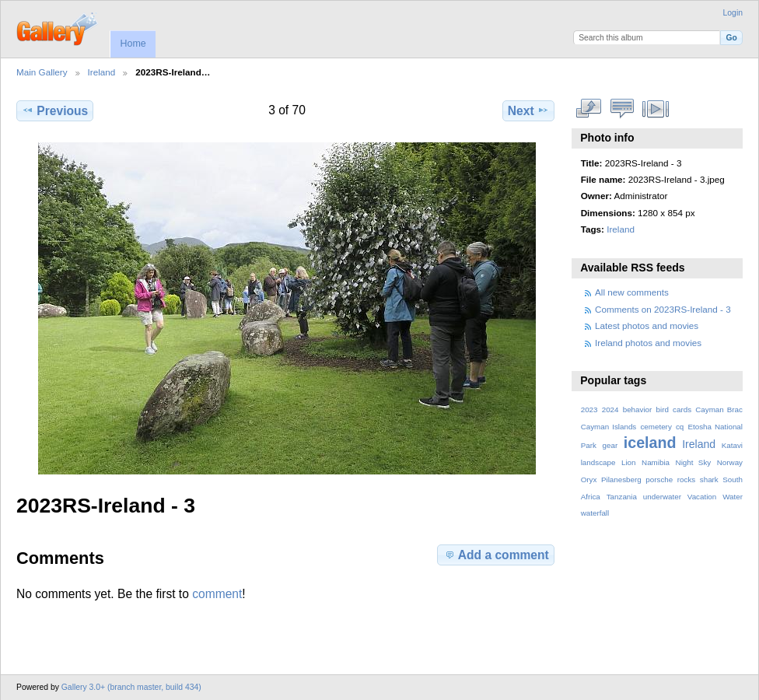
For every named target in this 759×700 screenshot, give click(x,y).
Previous (55, 110)
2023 (589, 409)
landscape (598, 462)
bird (663, 409)
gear (610, 445)
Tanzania (622, 497)
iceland (650, 443)
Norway (730, 462)
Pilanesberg (621, 479)
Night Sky (694, 462)
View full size (589, 109)
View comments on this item (623, 109)
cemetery (656, 427)
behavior (638, 409)
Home (133, 44)
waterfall (595, 513)
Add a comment (496, 555)
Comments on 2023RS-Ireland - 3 (663, 309)
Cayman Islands (609, 427)
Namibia (656, 462)
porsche (659, 479)
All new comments (632, 292)
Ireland (102, 72)
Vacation (702, 497)
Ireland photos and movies (648, 343)
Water (733, 497)
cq (680, 427)
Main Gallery (42, 72)
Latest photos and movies (647, 325)
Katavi (732, 445)
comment (217, 594)
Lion (629, 462)
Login (733, 13)
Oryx (589, 479)
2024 (610, 409)
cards (682, 409)
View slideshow (656, 109)
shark (709, 479)
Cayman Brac (719, 409)
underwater (662, 497)
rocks (686, 479)
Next (528, 110)
